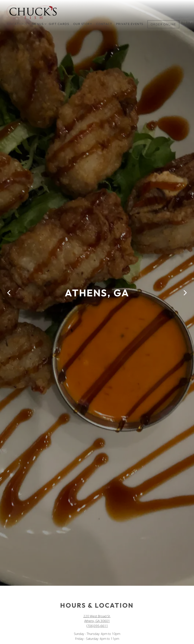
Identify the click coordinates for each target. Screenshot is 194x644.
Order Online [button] (163, 24)
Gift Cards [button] (59, 24)
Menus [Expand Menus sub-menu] (39, 24)
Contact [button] (104, 24)
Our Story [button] (83, 24)
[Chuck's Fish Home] (32, 12)
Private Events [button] (130, 24)
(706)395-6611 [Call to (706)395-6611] (97, 614)
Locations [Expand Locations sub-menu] (18, 24)
